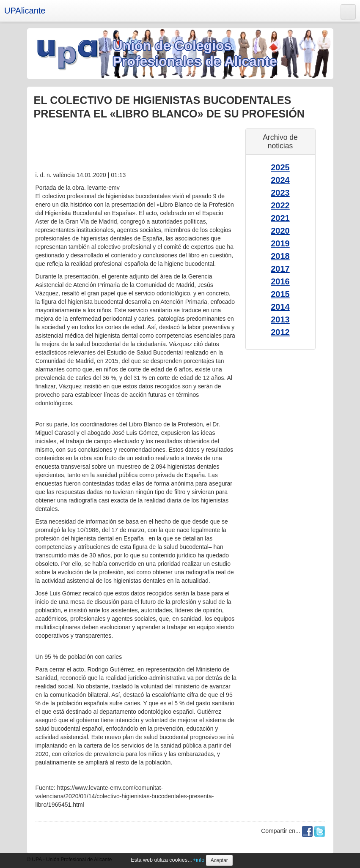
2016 (280, 281)
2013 (280, 319)
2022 (280, 205)
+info (199, 860)
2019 (280, 243)
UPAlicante (25, 11)
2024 (280, 180)
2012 (280, 332)
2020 (280, 231)
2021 (280, 218)
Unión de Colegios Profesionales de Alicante (195, 53)
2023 (280, 193)
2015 (280, 294)
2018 (280, 256)
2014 (280, 307)
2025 (280, 167)
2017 (280, 269)
